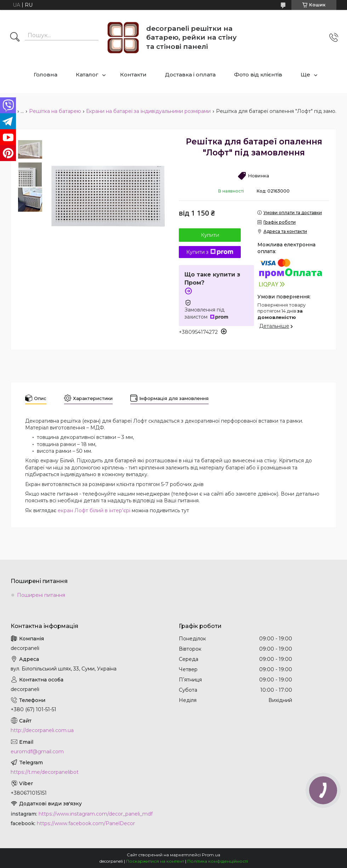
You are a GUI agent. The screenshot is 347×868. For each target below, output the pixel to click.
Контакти (133, 75)
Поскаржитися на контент (155, 861)
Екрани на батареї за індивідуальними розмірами (148, 111)
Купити (210, 235)
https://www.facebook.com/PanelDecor (86, 823)
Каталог (87, 75)
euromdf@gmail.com (37, 752)
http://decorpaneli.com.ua (42, 730)
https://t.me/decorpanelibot (45, 772)
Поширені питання (41, 595)
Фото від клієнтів (258, 75)
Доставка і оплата (190, 75)
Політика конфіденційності (218, 861)
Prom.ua (211, 855)
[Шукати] (15, 38)
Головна (45, 75)
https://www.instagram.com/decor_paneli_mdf (96, 814)
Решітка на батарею (55, 111)
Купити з (210, 252)
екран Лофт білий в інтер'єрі (94, 510)
